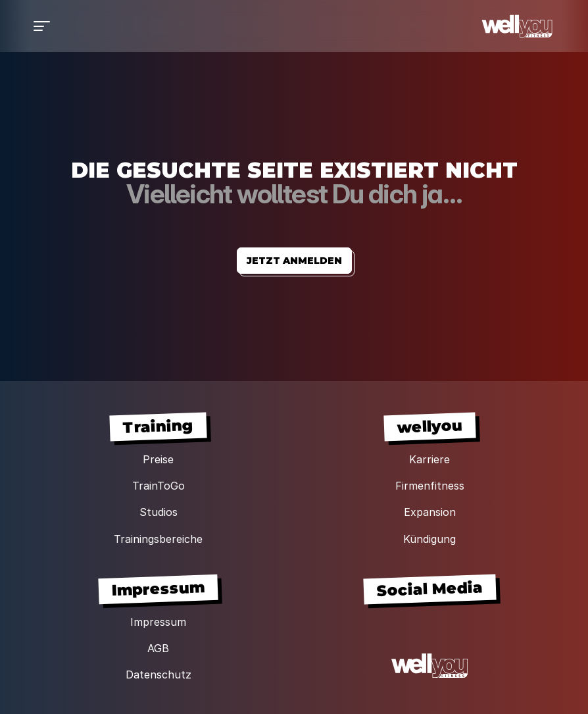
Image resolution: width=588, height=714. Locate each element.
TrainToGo (159, 486)
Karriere (429, 459)
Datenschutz (159, 675)
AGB (158, 648)
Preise (158, 459)
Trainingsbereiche (158, 539)
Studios (159, 512)
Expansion (430, 512)
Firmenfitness (430, 486)
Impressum (158, 622)
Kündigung (429, 539)
